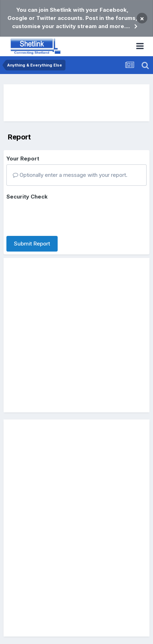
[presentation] (60, 217)
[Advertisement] (76, 103)
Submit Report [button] (32, 244)
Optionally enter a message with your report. (70, 175)
